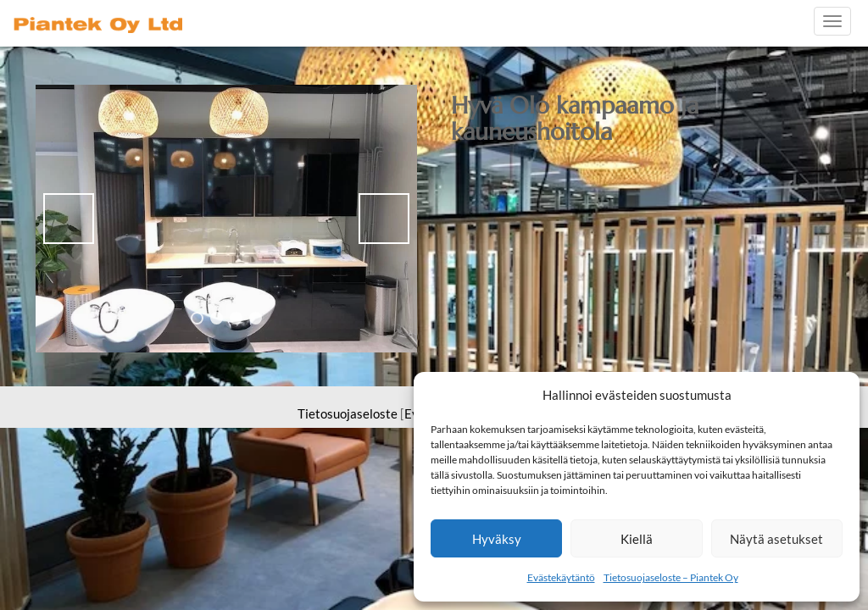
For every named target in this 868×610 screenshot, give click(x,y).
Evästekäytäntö (561, 577)
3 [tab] (236, 318)
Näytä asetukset (776, 539)
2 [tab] (217, 318)
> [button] (384, 219)
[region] (226, 219)
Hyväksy (497, 539)
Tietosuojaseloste (348, 413)
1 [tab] (197, 318)
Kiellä (637, 539)
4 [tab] (256, 318)
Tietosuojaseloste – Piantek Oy (671, 577)
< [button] (69, 219)
